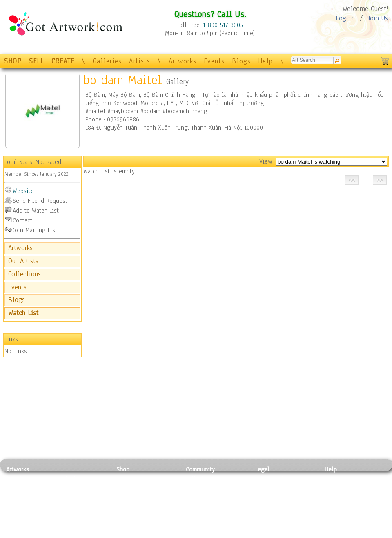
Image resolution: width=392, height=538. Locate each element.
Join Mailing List (35, 230)
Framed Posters (136, 488)
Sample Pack (341, 488)
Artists (140, 61)
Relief (67, 479)
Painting (17, 479)
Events (214, 61)
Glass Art (71, 525)
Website (23, 191)
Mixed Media (23, 515)
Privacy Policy (274, 479)
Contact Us (339, 479)
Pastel (67, 488)
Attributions (269, 497)
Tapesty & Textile (82, 515)
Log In (345, 18)
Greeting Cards (136, 506)
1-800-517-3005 (223, 25)
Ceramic (70, 506)
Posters (126, 497)
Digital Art (20, 506)
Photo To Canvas (138, 479)
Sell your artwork (209, 515)
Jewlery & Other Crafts (84, 534)
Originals (129, 525)
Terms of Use (272, 488)
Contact (22, 220)
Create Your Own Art (143, 534)
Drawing (17, 497)
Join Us (378, 18)
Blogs (241, 61)
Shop (123, 469)
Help (265, 61)
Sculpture (19, 525)
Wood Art (71, 497)
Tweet (333, 534)
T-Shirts (127, 515)
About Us (336, 497)
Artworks (183, 61)
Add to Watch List (36, 211)
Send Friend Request (40, 201)
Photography (23, 488)
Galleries (107, 61)
